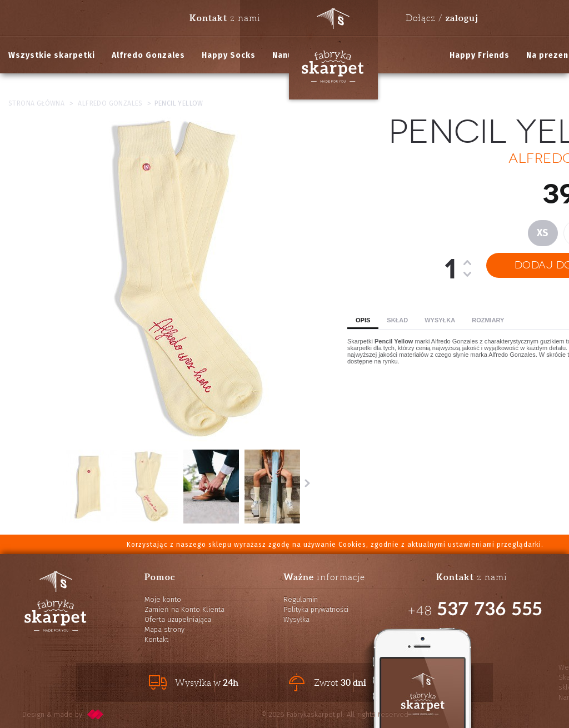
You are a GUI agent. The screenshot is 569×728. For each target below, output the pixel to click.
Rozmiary (488, 320)
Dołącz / (442, 18)
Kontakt (156, 639)
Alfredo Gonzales (148, 55)
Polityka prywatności (316, 609)
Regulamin (301, 599)
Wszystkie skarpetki (52, 55)
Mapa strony (164, 629)
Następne (307, 483)
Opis (363, 320)
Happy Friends (480, 55)
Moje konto (163, 599)
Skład (397, 320)
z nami (225, 18)
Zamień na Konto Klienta (184, 609)
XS (543, 233)
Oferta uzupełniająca (178, 619)
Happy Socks (229, 55)
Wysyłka (440, 320)
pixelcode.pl (96, 714)
